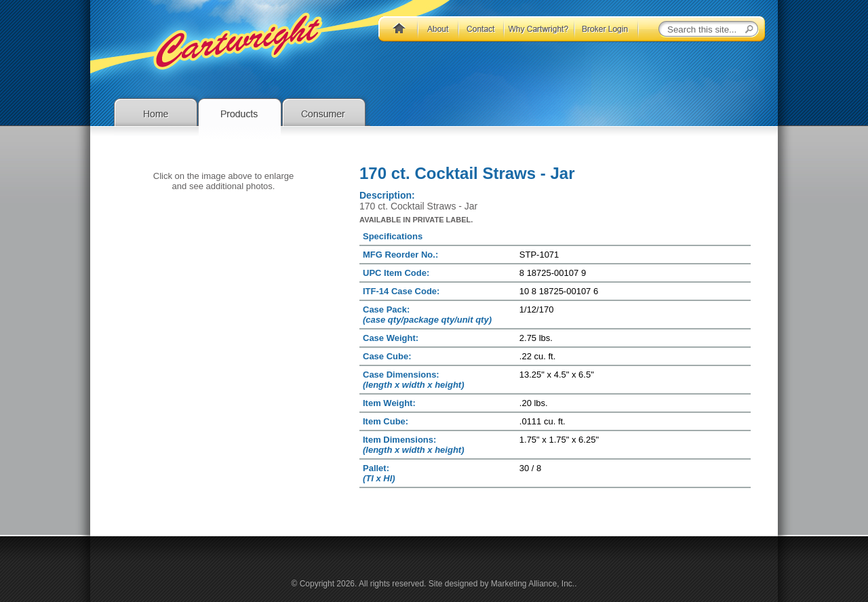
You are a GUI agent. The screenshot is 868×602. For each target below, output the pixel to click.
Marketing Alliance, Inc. (533, 584)
